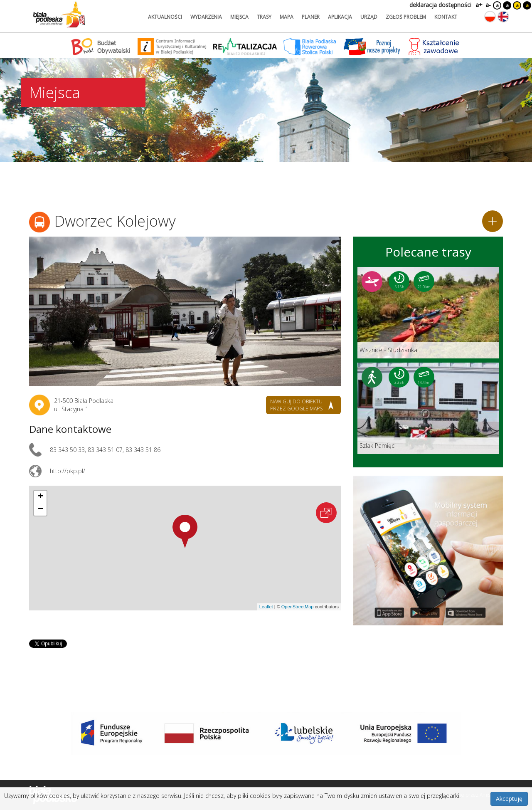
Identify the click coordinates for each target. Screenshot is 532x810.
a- (488, 5)
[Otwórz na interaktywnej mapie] (326, 513)
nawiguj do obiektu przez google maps (296, 405)
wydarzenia (206, 17)
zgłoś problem (406, 17)
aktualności (165, 17)
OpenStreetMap (298, 607)
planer (311, 17)
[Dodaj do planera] (493, 221)
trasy (264, 17)
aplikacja (340, 17)
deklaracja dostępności (440, 5)
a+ (478, 5)
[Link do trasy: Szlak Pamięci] (428, 408)
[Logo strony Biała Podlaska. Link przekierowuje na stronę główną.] (59, 15)
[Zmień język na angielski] (503, 17)
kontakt (446, 17)
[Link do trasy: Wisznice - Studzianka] (428, 313)
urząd (369, 17)
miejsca (239, 17)
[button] (185, 531)
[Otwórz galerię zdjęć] (185, 311)
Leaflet (266, 607)
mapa (287, 17)
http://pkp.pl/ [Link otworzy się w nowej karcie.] (68, 471)
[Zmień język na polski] (490, 17)
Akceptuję (509, 799)
